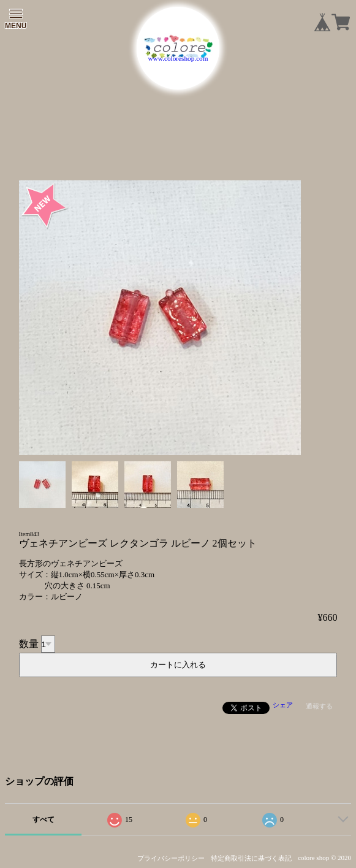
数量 (29, 644)
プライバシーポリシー (171, 858)
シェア (283, 705)
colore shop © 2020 (324, 858)
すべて (44, 820)
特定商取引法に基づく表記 (251, 858)
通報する (319, 706)
